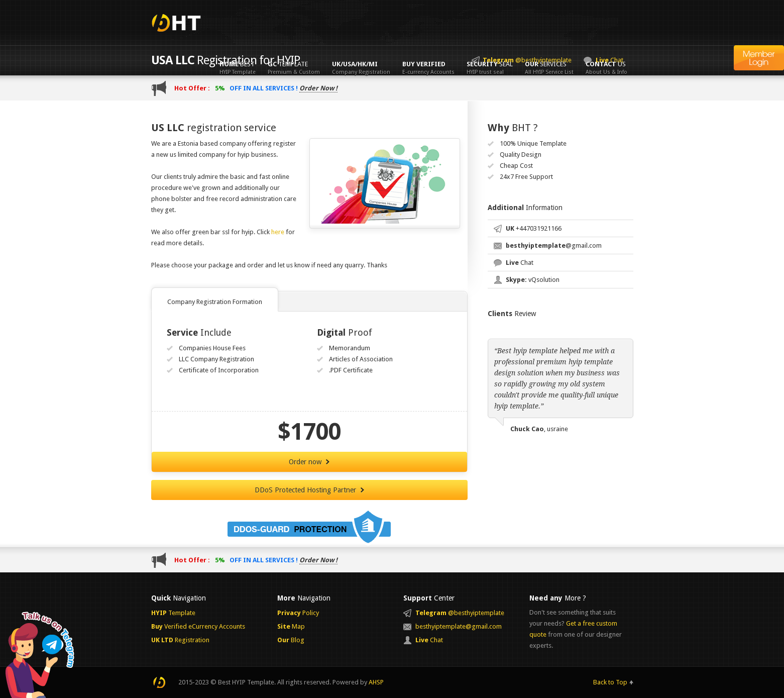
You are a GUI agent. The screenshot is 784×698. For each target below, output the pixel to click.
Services (549, 68)
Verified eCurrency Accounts (198, 626)
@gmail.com (554, 245)
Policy (298, 613)
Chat (520, 263)
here (278, 232)
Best (238, 68)
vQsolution (533, 280)
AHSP (376, 682)
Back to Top (610, 682)
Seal (490, 68)
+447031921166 (534, 228)
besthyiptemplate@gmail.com (459, 626)
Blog (291, 640)
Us (606, 68)
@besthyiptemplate (460, 613)
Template (294, 68)
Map (291, 626)
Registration (180, 640)
